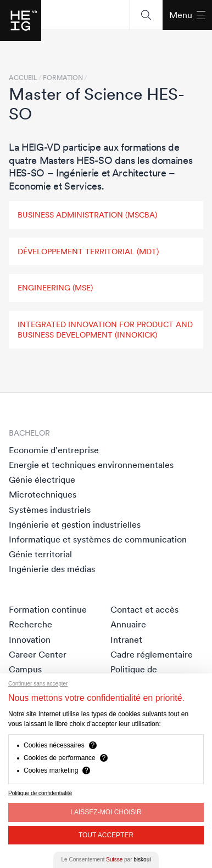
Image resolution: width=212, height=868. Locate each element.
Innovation (30, 639)
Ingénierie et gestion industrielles (75, 524)
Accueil (23, 78)
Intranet (126, 639)
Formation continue (48, 609)
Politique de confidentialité (40, 793)
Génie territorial (40, 554)
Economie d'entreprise (54, 450)
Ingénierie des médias (52, 569)
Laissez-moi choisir (106, 812)
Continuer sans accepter (38, 684)
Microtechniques (43, 494)
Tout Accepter (106, 835)
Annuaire (128, 624)
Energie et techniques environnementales (91, 465)
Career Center (38, 654)
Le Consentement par (106, 860)
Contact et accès (144, 609)
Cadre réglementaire (152, 654)
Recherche (30, 624)
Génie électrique (42, 479)
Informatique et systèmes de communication (98, 539)
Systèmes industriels (50, 510)
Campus (25, 669)
